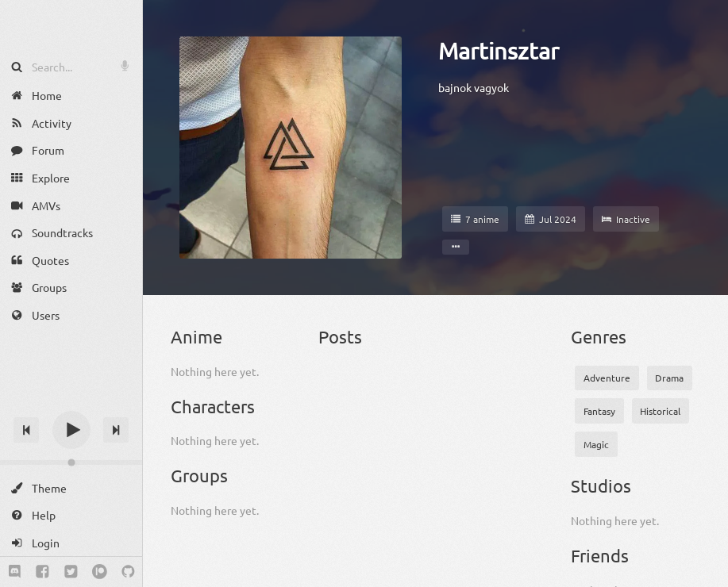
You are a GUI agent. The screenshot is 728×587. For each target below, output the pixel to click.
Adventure (607, 378)
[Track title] (71, 402)
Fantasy (599, 411)
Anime (196, 336)
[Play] (71, 430)
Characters (213, 406)
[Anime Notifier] (71, 26)
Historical (660, 411)
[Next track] (116, 430)
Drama (669, 378)
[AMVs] (71, 205)
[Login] (71, 543)
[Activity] (71, 123)
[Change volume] (71, 462)
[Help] (71, 515)
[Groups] (71, 288)
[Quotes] (71, 261)
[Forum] (71, 150)
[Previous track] (26, 430)
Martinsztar (499, 51)
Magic (596, 444)
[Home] (71, 96)
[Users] (71, 315)
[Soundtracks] (71, 233)
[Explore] (71, 178)
